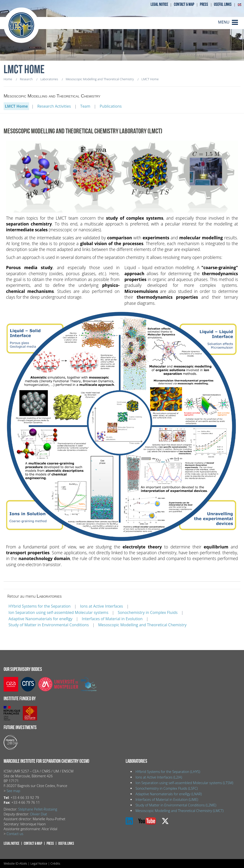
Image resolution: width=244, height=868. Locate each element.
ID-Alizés (21, 863)
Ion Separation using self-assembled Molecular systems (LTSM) (184, 783)
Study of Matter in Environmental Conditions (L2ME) (176, 805)
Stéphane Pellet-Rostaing (38, 809)
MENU (224, 22)
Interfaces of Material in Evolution (112, 619)
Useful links (223, 4)
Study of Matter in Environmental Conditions (49, 625)
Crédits (55, 863)
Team (85, 106)
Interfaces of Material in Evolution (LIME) (167, 800)
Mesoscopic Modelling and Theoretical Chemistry (142, 625)
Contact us (15, 834)
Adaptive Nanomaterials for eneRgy (41, 619)
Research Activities (54, 106)
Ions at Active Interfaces (102, 606)
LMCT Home (16, 106)
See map (13, 791)
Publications (111, 106)
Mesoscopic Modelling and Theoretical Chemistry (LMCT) (179, 811)
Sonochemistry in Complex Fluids (148, 612)
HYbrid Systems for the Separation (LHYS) (168, 772)
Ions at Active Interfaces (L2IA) (159, 777)
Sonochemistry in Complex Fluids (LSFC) (167, 788)
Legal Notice (39, 863)
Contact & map (184, 4)
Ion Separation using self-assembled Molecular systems (58, 612)
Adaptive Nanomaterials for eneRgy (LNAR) (168, 794)
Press (204, 4)
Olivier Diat (38, 814)
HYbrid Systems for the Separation (40, 606)
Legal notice (159, 4)
